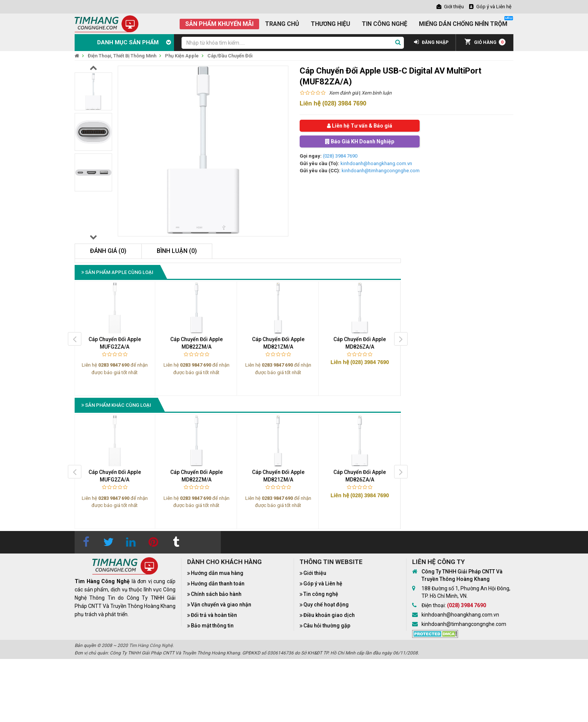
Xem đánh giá (343, 93)
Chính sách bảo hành (216, 594)
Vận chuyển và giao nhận (221, 605)
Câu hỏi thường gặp (327, 626)
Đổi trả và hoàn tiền (214, 615)
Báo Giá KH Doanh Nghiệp (360, 141)
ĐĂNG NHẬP (431, 42)
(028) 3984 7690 (340, 156)
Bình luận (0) (177, 251)
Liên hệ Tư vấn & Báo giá (360, 126)
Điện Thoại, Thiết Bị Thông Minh (122, 56)
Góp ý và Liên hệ (323, 584)
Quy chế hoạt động (326, 605)
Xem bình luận (376, 93)
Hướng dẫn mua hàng (217, 573)
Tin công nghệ (321, 594)
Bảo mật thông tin (212, 626)
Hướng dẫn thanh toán (218, 584)
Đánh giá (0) (108, 251)
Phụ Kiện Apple (182, 56)
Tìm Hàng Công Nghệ (151, 645)
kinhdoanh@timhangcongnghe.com (381, 171)
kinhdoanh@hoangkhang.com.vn (376, 163)
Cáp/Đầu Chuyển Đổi (230, 56)
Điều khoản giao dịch (329, 615)
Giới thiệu (315, 573)
